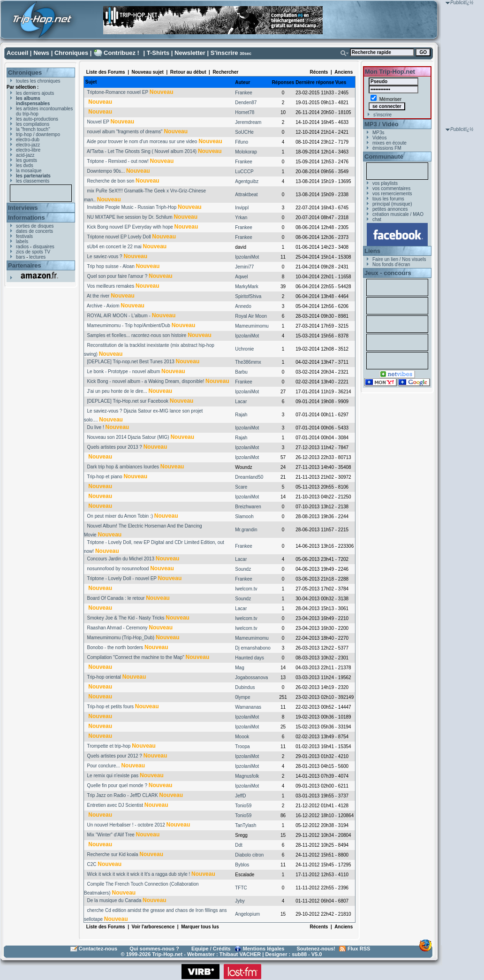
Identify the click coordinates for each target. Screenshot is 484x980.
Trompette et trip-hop (109, 746)
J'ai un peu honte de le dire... (117, 391)
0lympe (242, 697)
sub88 (299, 954)
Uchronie (244, 349)
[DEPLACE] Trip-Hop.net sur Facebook (128, 401)
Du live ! (96, 427)
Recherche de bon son (111, 181)
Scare (241, 487)
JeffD (240, 796)
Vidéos (379, 138)
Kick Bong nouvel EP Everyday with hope (130, 227)
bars (20, 257)
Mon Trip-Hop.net (390, 72)
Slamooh (244, 517)
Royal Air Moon (251, 316)
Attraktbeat (246, 195)
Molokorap (246, 152)
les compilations (33, 124)
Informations (26, 218)
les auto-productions (37, 119)
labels (22, 241)
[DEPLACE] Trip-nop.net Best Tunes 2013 (131, 362)
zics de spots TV (33, 252)
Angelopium (247, 914)
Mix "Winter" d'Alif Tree (111, 835)
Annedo (243, 306)
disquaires (44, 247)
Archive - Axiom (103, 306)
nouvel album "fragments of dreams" (125, 132)
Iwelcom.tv (246, 589)
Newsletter (190, 53)
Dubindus (245, 687)
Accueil (17, 53)
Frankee (244, 93)
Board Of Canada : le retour (116, 598)
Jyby (240, 901)
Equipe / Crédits (211, 949)
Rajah (241, 415)
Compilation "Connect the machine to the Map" (136, 657)
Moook (242, 737)
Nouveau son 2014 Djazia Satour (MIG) (128, 437)
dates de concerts (34, 231)
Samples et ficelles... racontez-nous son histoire (137, 335)
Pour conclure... (104, 766)
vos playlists (385, 183)
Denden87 (246, 103)
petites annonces (390, 209)
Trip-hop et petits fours (110, 707)
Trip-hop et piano (104, 477)
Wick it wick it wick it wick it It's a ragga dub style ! (139, 874)
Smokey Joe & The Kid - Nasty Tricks (126, 618)
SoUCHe (244, 132)
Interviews (23, 208)
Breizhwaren (248, 507)
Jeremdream (248, 122)
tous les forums (388, 199)
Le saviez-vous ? (105, 256)
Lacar (241, 402)
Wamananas (248, 707)
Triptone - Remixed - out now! (117, 161)
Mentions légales (264, 949)
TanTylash (246, 825)
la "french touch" (33, 129)
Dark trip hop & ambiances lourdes (123, 467)
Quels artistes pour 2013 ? (115, 447)
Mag (239, 668)
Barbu (241, 372)
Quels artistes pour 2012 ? (115, 756)
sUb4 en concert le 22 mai (114, 247)
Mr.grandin (246, 530)
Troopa (242, 746)
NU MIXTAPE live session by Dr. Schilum (130, 217)
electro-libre (28, 150)
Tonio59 (243, 806)
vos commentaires (391, 188)
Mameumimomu (252, 326)
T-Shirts (158, 53)
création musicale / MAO (398, 214)
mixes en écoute (389, 143)
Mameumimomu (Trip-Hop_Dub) (121, 638)
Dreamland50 (249, 477)
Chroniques (71, 53)
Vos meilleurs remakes (111, 286)
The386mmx (248, 362)
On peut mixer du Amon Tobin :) (120, 516)
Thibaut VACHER (240, 954)
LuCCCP (244, 172)
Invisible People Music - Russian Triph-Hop (132, 207)
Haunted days (250, 658)
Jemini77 (244, 267)
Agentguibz (247, 181)
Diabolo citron (249, 855)
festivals (24, 236)
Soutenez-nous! (316, 949)
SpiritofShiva (248, 296)
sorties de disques (35, 226)
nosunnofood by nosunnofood (118, 569)
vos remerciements (392, 194)
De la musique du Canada (114, 900)
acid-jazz (25, 155)
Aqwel (241, 277)
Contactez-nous (98, 949)
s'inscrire (382, 115)
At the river (98, 296)
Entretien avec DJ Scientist (115, 805)
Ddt (239, 845)
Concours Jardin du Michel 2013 (121, 559)
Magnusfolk (247, 776)
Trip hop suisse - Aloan (110, 266)
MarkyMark (246, 287)
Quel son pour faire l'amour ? (117, 276)
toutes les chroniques (38, 81)
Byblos (242, 865)
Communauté (384, 157)
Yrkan (241, 218)
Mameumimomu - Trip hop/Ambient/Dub (129, 325)
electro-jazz (28, 145)
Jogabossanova (251, 678)
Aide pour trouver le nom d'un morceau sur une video (142, 142)
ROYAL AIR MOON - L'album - (119, 316)
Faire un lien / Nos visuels (399, 259)
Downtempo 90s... (106, 171)
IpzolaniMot (247, 257)
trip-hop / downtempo (38, 134)
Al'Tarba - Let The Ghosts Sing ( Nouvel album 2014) (142, 151)
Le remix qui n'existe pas (113, 776)
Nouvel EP (98, 122)
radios (22, 247)
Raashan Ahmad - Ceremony (117, 628)
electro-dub (28, 140)
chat (377, 219)
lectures (37, 257)
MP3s (378, 133)
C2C (92, 864)
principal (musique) (392, 204)
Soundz (243, 569)
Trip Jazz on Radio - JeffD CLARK (122, 795)
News (41, 53)
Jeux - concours (388, 273)
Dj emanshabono (253, 648)
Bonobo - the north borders (115, 647)
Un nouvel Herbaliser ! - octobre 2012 (126, 825)
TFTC (241, 888)
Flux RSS (359, 949)
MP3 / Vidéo (382, 124)
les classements (33, 181)
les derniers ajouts (35, 93)
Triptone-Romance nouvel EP (117, 92)
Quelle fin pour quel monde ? (117, 785)
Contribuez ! (121, 53)
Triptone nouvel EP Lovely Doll (119, 237)
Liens (372, 251)
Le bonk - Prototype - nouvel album (124, 371)
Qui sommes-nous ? (154, 949)
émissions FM (387, 148)
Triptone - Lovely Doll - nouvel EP (121, 578)
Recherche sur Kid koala (113, 854)
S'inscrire (224, 53)
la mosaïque (29, 171)
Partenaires (25, 265)
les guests (26, 160)
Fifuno (242, 142)
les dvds (25, 165)
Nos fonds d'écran (391, 264)
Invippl (242, 208)
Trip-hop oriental (104, 677)
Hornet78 (245, 112)
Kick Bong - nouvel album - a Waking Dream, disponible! (146, 381)
